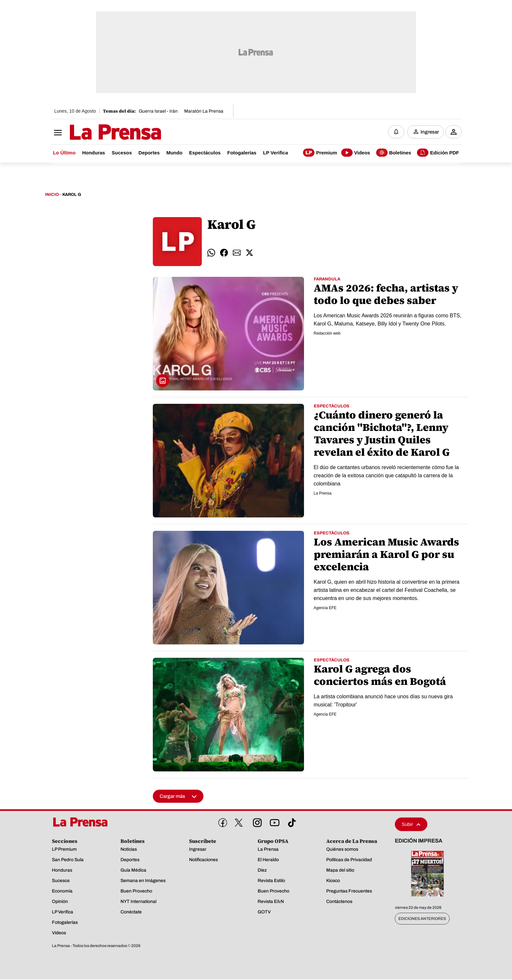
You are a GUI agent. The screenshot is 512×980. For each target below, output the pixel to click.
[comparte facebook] (224, 253)
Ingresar (430, 132)
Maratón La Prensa (204, 111)
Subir (411, 825)
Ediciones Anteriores (422, 919)
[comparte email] (237, 253)
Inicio (52, 195)
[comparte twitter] (249, 253)
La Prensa (323, 494)
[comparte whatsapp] (211, 253)
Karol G (72, 195)
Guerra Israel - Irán (158, 111)
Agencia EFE (325, 608)
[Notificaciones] (396, 132)
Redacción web (327, 334)
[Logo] (99, 133)
